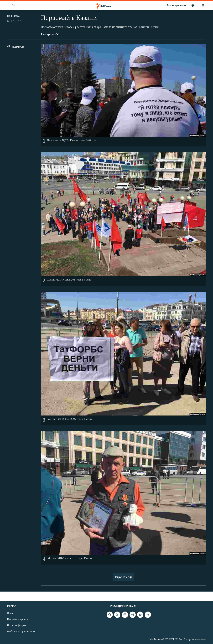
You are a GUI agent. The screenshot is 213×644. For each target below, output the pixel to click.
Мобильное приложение (21, 632)
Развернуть (50, 34)
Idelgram (13, 16)
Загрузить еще (123, 577)
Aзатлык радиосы (176, 5)
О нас (10, 613)
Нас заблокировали (18, 619)
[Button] (16, 47)
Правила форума (17, 626)
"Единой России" (149, 27)
